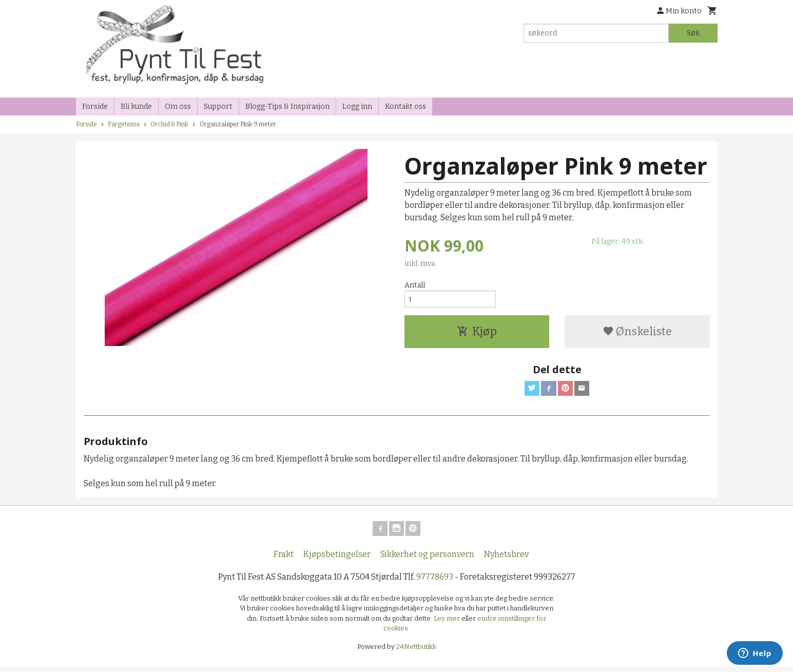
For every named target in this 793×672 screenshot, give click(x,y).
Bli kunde (136, 107)
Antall (415, 285)
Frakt (284, 559)
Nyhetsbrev (506, 559)
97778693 (435, 582)
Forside (95, 107)
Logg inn (357, 107)
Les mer (448, 623)
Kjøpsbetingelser (337, 559)
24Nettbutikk (416, 652)
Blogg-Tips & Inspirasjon (287, 107)
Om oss (178, 107)
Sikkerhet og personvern (427, 559)
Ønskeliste (637, 334)
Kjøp (477, 334)
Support (218, 107)
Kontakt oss (405, 107)
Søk (693, 33)
